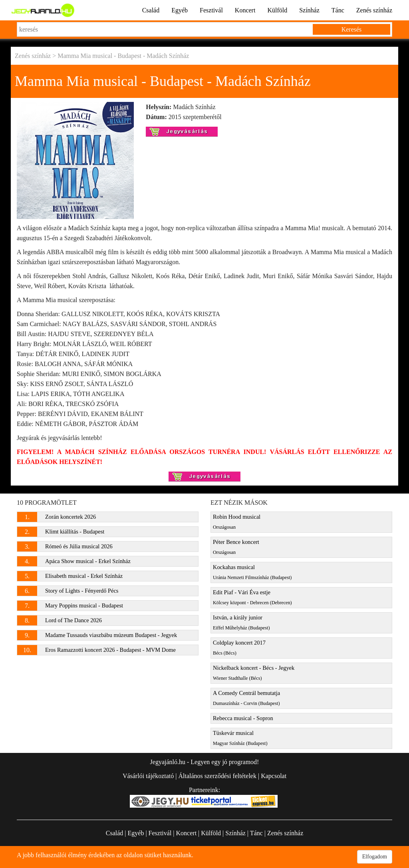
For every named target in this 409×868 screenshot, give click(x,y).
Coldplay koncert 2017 (239, 648)
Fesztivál (211, 10)
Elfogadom (375, 857)
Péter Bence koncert (236, 547)
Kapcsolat (274, 776)
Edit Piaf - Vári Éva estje (252, 597)
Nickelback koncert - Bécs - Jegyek (254, 673)
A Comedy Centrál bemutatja (246, 698)
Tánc (338, 10)
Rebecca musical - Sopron (243, 718)
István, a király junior (241, 622)
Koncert (245, 10)
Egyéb (180, 10)
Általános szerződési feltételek (217, 776)
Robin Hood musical (237, 522)
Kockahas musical (252, 572)
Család (151, 10)
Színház (309, 10)
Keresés (352, 29)
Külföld (277, 10)
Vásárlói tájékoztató (148, 776)
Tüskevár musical (240, 738)
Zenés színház (374, 10)
